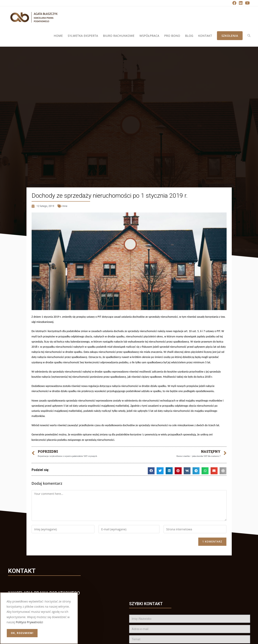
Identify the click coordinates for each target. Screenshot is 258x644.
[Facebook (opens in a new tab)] (234, 3)
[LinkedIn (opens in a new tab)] (241, 3)
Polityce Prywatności (29, 622)
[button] (151, 471)
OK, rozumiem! (22, 633)
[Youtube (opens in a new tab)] (247, 3)
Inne (65, 206)
